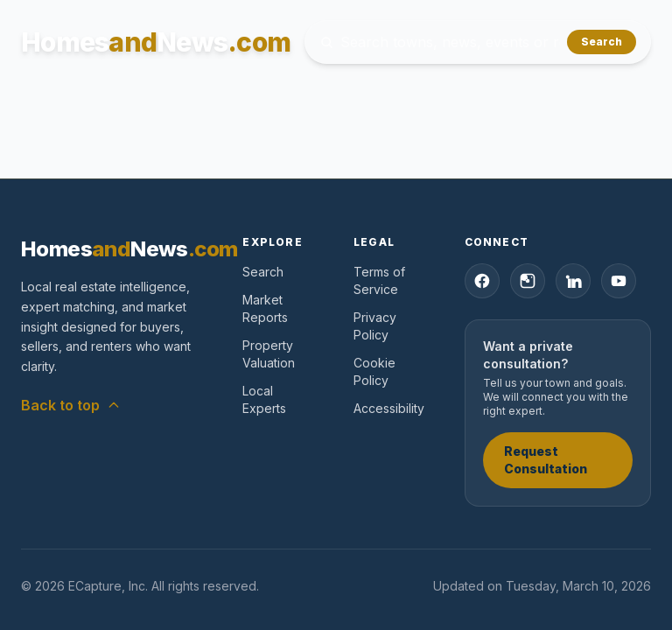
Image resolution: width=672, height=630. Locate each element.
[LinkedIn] (573, 281)
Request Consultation (546, 460)
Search (602, 42)
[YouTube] (619, 281)
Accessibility (389, 408)
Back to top (71, 405)
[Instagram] (528, 281)
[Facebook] (482, 281)
